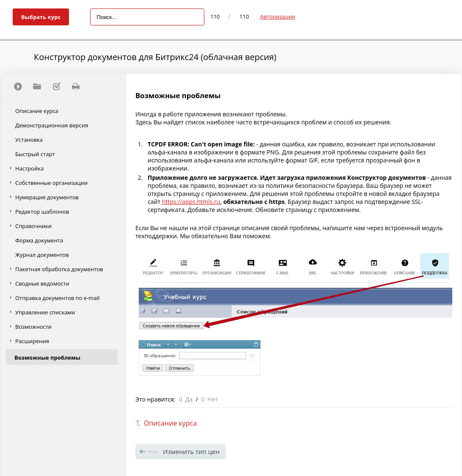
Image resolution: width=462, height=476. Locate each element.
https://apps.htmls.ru (191, 202)
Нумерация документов (47, 197)
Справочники (33, 226)
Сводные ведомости (42, 283)
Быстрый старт (35, 154)
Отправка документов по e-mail (57, 298)
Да (189, 399)
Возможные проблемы (47, 358)
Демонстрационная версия (52, 125)
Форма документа (39, 240)
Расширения (32, 341)
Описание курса (37, 111)
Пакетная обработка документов (59, 269)
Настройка (29, 168)
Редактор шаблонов (42, 212)
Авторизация (277, 17)
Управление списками (45, 312)
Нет (213, 399)
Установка (29, 140)
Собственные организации (51, 183)
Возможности (33, 327)
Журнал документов (42, 255)
